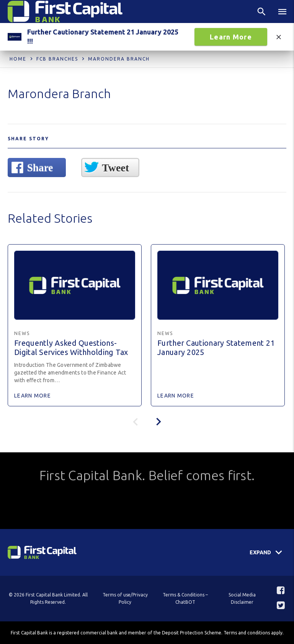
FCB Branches (57, 59)
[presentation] (158, 422)
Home (18, 59)
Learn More (231, 37)
